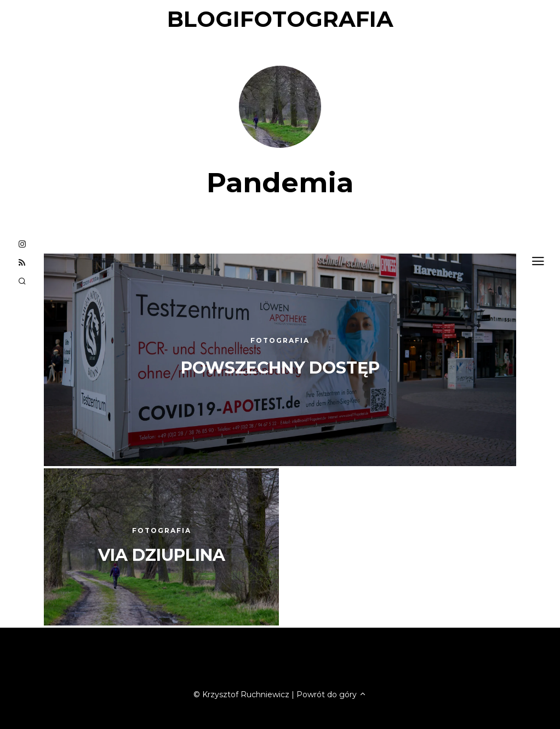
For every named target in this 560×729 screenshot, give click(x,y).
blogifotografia (280, 19)
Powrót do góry (332, 694)
